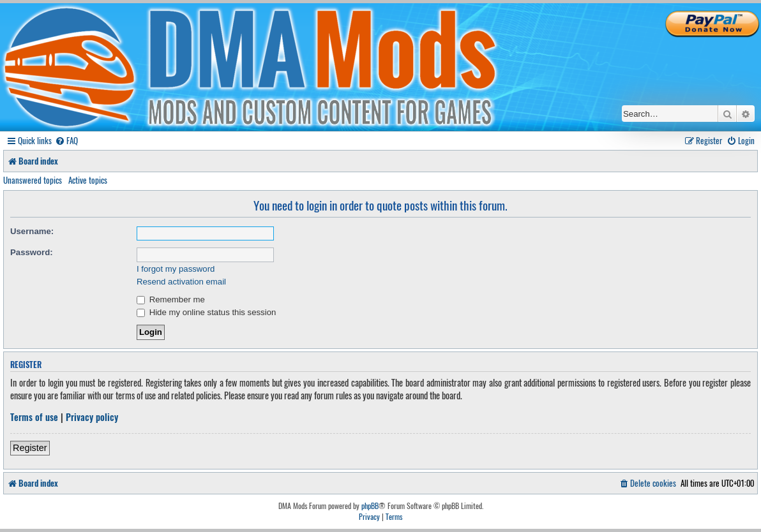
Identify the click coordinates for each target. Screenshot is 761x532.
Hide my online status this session (206, 312)
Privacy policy (92, 417)
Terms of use (34, 417)
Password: (32, 252)
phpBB (370, 506)
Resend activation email (181, 282)
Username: (32, 231)
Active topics (88, 180)
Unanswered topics (33, 180)
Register (30, 448)
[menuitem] (66, 141)
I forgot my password (176, 269)
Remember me (171, 299)
